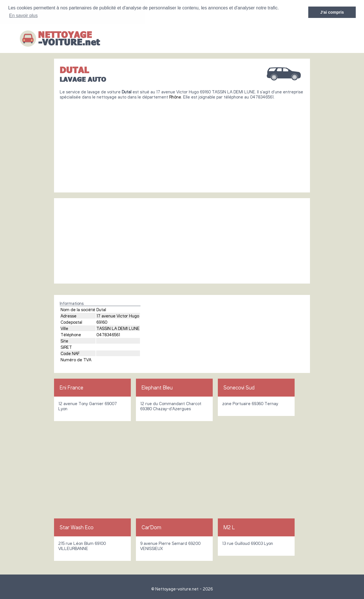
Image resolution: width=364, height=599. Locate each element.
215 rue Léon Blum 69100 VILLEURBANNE (82, 546)
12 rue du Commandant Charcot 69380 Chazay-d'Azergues (171, 406)
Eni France (72, 387)
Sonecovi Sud (239, 387)
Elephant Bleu (157, 387)
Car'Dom (151, 527)
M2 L (229, 527)
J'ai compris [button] (332, 12)
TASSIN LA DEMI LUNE (118, 328)
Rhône (175, 97)
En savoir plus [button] (23, 16)
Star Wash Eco (77, 527)
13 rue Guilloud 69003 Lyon (248, 543)
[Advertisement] (182, 144)
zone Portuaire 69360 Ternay (250, 403)
